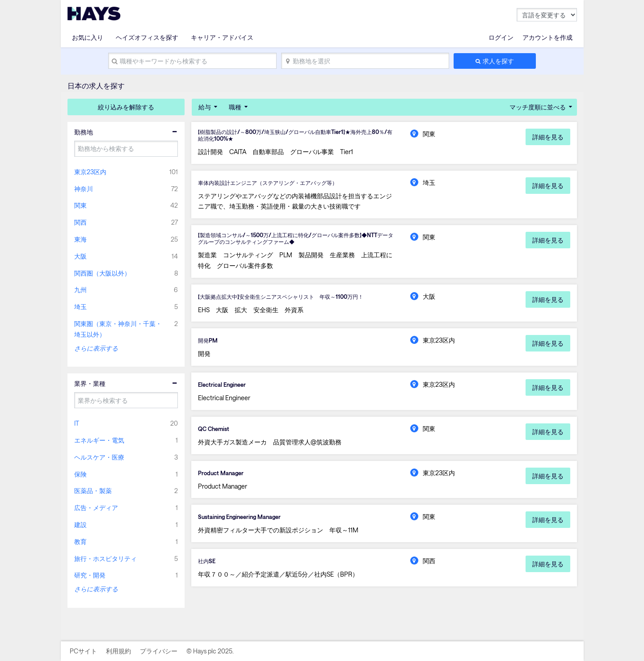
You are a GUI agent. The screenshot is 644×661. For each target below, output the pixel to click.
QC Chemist (215, 434)
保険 (80, 474)
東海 (80, 239)
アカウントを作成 (547, 37)
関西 (80, 222)
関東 (80, 205)
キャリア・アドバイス (222, 37)
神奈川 (84, 189)
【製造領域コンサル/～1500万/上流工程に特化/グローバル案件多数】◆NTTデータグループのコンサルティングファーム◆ (293, 241)
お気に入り (88, 37)
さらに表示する (96, 348)
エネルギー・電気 (99, 440)
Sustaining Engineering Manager (244, 523)
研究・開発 (90, 575)
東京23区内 (90, 172)
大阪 (80, 256)
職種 (235, 107)
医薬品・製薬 (93, 491)
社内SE (208, 567)
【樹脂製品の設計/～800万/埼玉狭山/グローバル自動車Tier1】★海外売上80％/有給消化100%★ (295, 136)
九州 (80, 290)
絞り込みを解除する (126, 107)
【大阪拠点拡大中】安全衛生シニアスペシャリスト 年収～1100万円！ (294, 300)
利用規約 (118, 651)
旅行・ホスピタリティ (105, 559)
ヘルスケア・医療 (99, 457)
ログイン (501, 37)
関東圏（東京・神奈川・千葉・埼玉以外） (118, 329)
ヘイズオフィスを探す (147, 37)
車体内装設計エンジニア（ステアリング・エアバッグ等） (279, 184)
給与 (205, 107)
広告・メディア (96, 508)
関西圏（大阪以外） (102, 273)
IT (77, 423)
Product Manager (223, 478)
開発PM (209, 345)
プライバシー (159, 651)
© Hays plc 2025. (210, 651)
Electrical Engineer (224, 389)
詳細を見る (548, 137)
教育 (80, 542)
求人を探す (498, 61)
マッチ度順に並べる (538, 107)
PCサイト (83, 651)
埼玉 (80, 307)
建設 (80, 525)
